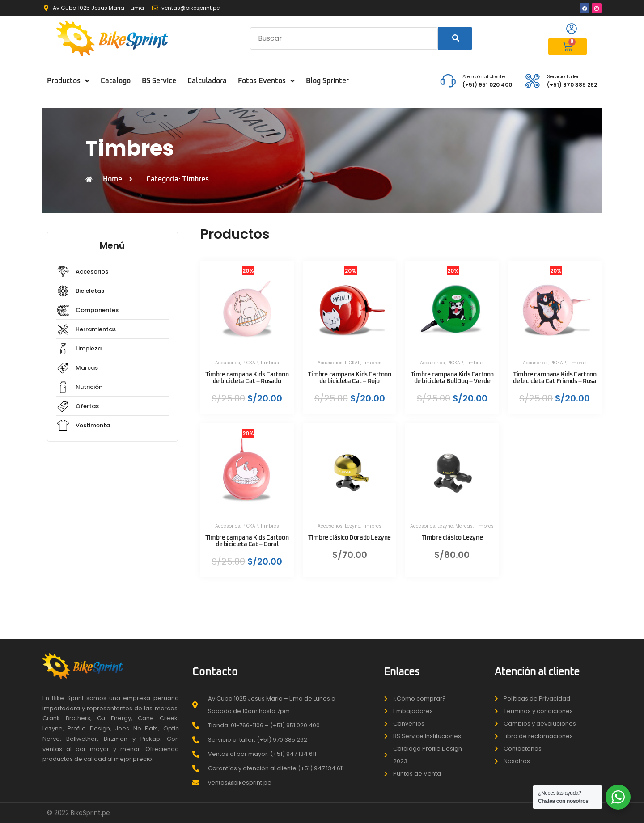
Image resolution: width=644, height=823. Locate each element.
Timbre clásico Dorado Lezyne (350, 538)
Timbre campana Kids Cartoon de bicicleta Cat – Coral (247, 541)
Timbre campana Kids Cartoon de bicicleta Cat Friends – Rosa (555, 378)
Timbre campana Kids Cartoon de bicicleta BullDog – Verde (452, 378)
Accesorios (228, 363)
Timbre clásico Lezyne (452, 538)
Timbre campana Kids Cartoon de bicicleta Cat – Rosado (247, 378)
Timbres (270, 363)
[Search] (455, 38)
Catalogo (116, 81)
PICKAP (250, 363)
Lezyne (353, 526)
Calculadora (207, 81)
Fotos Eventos (266, 81)
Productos (68, 81)
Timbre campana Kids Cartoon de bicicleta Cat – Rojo (349, 378)
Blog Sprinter (327, 81)
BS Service (159, 81)
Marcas (464, 526)
